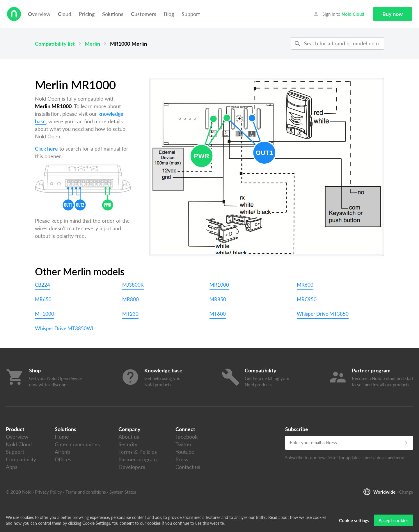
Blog (169, 14)
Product (15, 429)
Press (182, 459)
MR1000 (219, 285)
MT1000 (45, 314)
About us (129, 437)
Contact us (188, 467)
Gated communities (77, 444)
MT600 (218, 314)
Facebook (187, 437)
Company (129, 429)
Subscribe (297, 429)
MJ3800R (133, 285)
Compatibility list (55, 44)
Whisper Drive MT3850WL (65, 328)
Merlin (92, 44)
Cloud (65, 14)
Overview (39, 14)
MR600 (305, 285)
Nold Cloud (19, 444)
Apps (12, 467)
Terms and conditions (86, 492)
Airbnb (62, 452)
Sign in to (338, 14)
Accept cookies (394, 522)
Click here (46, 149)
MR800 (131, 299)
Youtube (185, 452)
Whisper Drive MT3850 (323, 314)
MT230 (130, 314)
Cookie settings (354, 522)
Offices (63, 459)
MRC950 (307, 299)
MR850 (218, 299)
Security (128, 444)
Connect (185, 429)
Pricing (87, 14)
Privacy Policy (48, 492)
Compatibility (21, 459)
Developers (132, 467)
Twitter (184, 444)
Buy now (393, 14)
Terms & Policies (138, 452)
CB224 (42, 285)
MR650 (43, 299)
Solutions (113, 14)
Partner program (138, 459)
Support (191, 14)
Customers (144, 14)
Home (62, 437)
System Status (123, 492)
